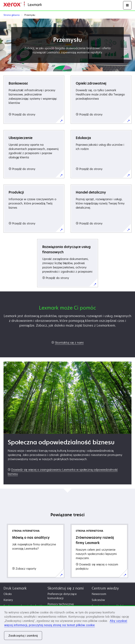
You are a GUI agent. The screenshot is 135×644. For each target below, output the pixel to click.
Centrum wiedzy (105, 588)
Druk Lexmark (15, 588)
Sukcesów (98, 600)
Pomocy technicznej (61, 604)
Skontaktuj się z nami (65, 588)
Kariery (8, 600)
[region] (67, 625)
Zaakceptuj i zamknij (23, 636)
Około (8, 594)
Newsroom (99, 594)
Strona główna (50, 5)
